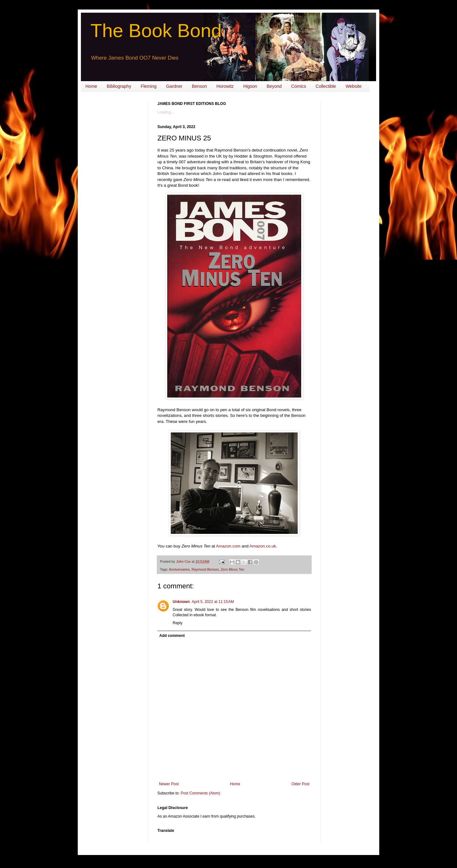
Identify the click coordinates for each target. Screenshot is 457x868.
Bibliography (119, 86)
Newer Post (169, 784)
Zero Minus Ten (232, 569)
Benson (199, 86)
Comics (299, 86)
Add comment (172, 636)
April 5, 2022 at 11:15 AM (213, 602)
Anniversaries (179, 569)
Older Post (300, 784)
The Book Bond (156, 31)
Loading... (166, 112)
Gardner (174, 86)
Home (91, 86)
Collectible (326, 86)
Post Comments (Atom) (200, 793)
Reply (178, 623)
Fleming (149, 86)
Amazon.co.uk (263, 546)
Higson (250, 86)
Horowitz (225, 86)
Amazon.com (228, 546)
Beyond (274, 86)
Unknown (181, 602)
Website (354, 86)
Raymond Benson (205, 569)
